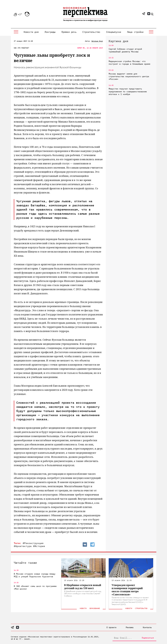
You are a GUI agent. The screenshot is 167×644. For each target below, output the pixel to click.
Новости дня (31, 32)
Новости (83, 608)
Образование (95, 608)
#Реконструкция (33, 543)
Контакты (147, 627)
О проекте (111, 627)
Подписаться (148, 638)
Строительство (91, 32)
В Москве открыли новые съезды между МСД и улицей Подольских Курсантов (35, 575)
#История (39, 546)
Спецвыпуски (114, 32)
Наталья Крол (97, 41)
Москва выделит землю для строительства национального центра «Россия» (129, 76)
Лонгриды (50, 32)
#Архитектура (23, 546)
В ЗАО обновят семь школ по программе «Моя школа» (35, 587)
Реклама (130, 627)
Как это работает (21, 48)
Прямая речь (69, 32)
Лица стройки (135, 32)
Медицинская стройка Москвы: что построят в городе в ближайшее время (129, 63)
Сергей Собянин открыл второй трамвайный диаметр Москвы (125, 50)
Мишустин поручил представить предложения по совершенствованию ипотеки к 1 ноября (128, 91)
